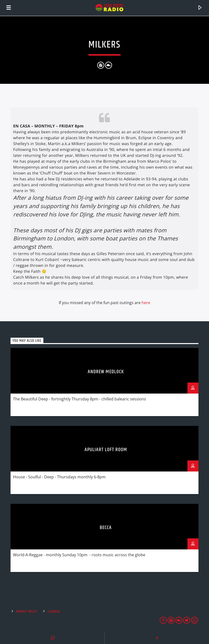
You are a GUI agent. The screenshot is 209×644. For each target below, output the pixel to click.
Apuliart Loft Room (106, 450)
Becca (106, 528)
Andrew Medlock (106, 372)
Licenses (54, 612)
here (146, 303)
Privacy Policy (27, 612)
